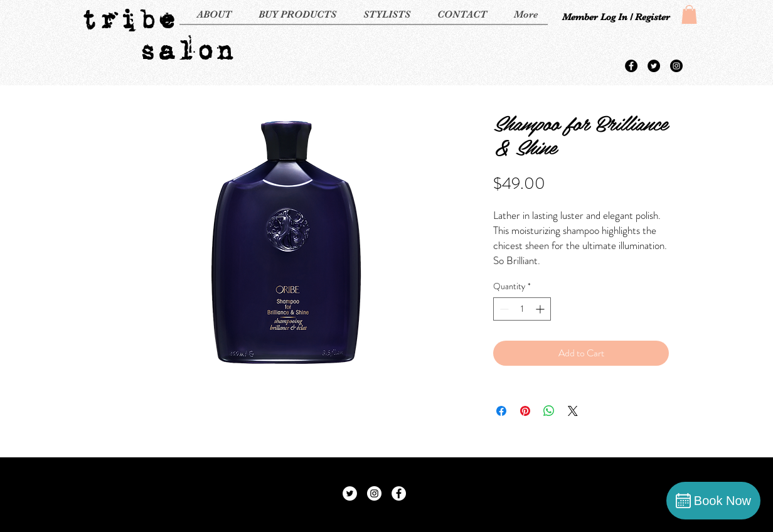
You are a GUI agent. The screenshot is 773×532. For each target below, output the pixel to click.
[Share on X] (573, 411)
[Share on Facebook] (501, 411)
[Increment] (541, 309)
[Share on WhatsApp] (549, 411)
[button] (689, 14)
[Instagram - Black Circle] (676, 66)
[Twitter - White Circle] (350, 493)
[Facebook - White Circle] (399, 493)
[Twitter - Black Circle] (654, 66)
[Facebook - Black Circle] (631, 66)
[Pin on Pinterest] (525, 411)
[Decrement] (503, 309)
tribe (128, 19)
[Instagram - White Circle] (374, 493)
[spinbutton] (522, 309)
